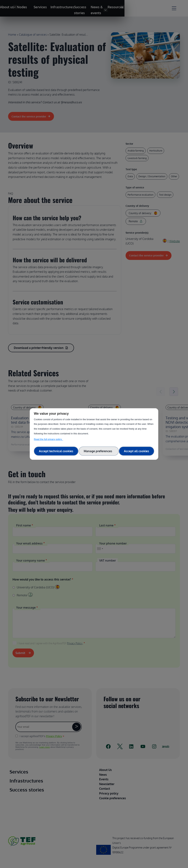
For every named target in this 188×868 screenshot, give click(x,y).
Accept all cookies (137, 451)
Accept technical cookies (56, 451)
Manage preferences (99, 451)
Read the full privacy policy (48, 439)
